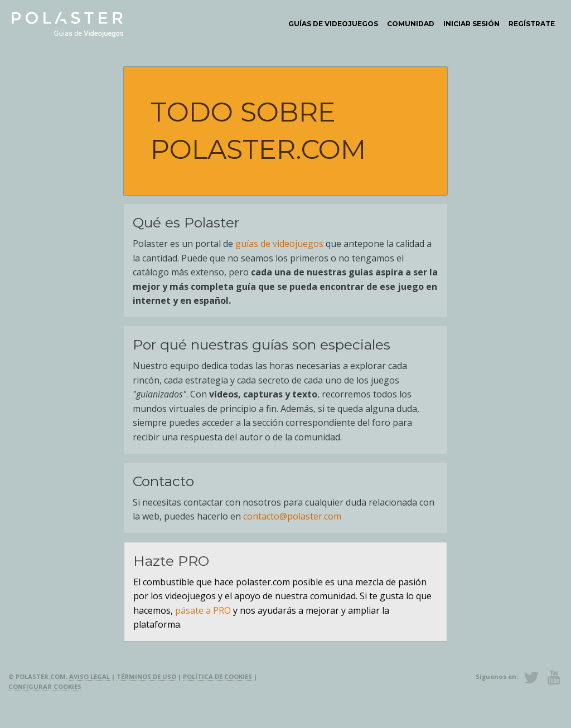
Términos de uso (146, 676)
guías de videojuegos (279, 244)
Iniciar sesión (471, 24)
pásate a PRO (203, 610)
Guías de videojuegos (333, 24)
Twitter (531, 677)
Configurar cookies (45, 686)
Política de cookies (217, 676)
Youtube (554, 677)
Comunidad (411, 24)
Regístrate (532, 24)
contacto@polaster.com (292, 516)
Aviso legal (89, 676)
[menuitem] (333, 24)
